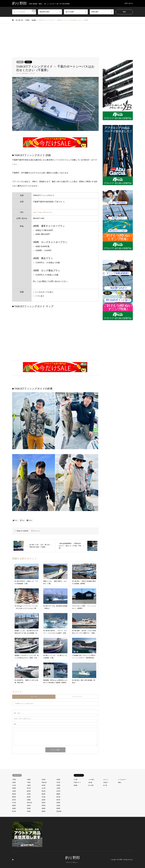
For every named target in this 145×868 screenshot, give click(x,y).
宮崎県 (14, 788)
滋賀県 (44, 800)
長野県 (29, 808)
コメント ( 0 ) (34, 697)
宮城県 (58, 785)
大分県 (14, 785)
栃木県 (14, 800)
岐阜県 (29, 791)
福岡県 (58, 803)
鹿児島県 (59, 811)
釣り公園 (91, 785)
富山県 (29, 788)
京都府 (29, 780)
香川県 (14, 811)
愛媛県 (58, 794)
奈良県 (44, 785)
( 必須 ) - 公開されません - (23, 719)
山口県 (44, 788)
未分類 (44, 797)
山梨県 (14, 791)
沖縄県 (29, 800)
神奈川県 (29, 803)
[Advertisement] (72, 43)
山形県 (58, 788)
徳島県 (44, 794)
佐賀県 (44, 780)
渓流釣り (106, 782)
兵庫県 (58, 780)
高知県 (29, 811)
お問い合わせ (129, 3)
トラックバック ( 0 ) (77, 697)
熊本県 (58, 800)
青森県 (44, 808)
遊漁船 (28, 62)
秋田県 (29, 806)
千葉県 (20, 62)
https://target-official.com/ (42, 212)
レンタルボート (122, 780)
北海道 (14, 782)
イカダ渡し (92, 780)
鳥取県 (44, 811)
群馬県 (44, 806)
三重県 (14, 780)
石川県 (14, 803)
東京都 (58, 797)
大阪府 (29, 785)
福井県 (44, 803)
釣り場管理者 (25, 531)
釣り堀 (105, 785)
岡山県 (44, 791)
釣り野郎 (73, 858)
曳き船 (90, 782)
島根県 (14, 794)
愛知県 (14, 797)
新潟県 (29, 797)
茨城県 (58, 806)
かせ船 (76, 780)
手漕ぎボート (77, 782)
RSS (13, 859)
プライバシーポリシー (72, 862)
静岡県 (58, 808)
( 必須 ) (17, 713)
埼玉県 (58, 782)
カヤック (106, 780)
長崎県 (14, 808)
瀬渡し (120, 782)
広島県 (29, 794)
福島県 (14, 806)
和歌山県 (44, 782)
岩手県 (58, 791)
